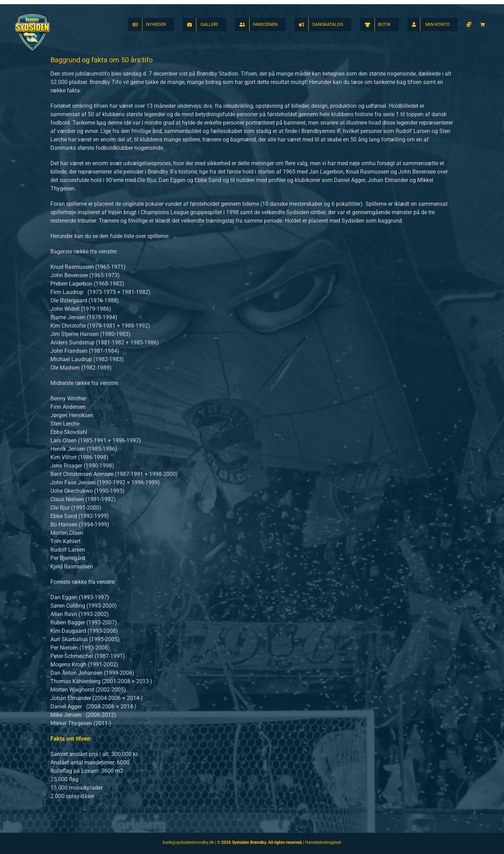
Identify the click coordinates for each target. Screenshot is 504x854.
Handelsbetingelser (323, 842)
